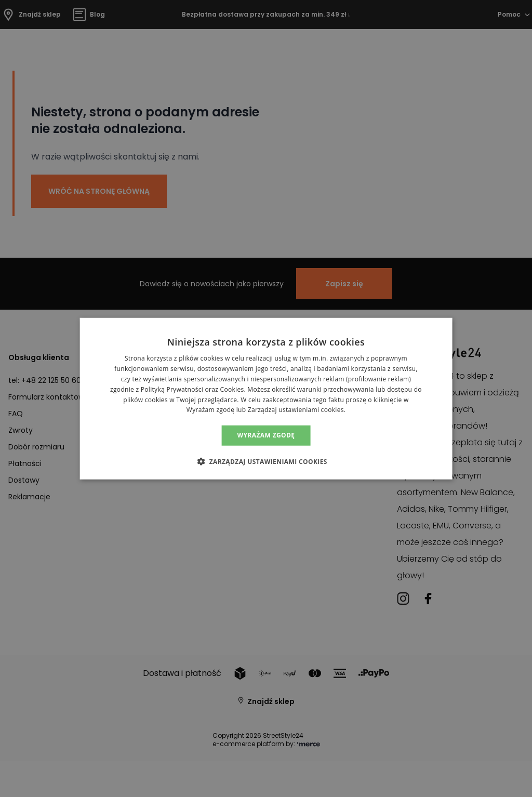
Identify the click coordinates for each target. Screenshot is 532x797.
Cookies (232, 389)
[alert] (266, 398)
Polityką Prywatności (172, 389)
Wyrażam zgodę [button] (266, 435)
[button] (266, 461)
